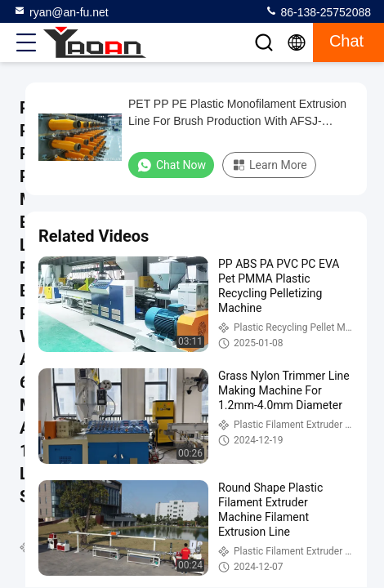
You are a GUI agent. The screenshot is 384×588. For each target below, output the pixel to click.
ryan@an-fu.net (61, 11)
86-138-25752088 (318, 11)
